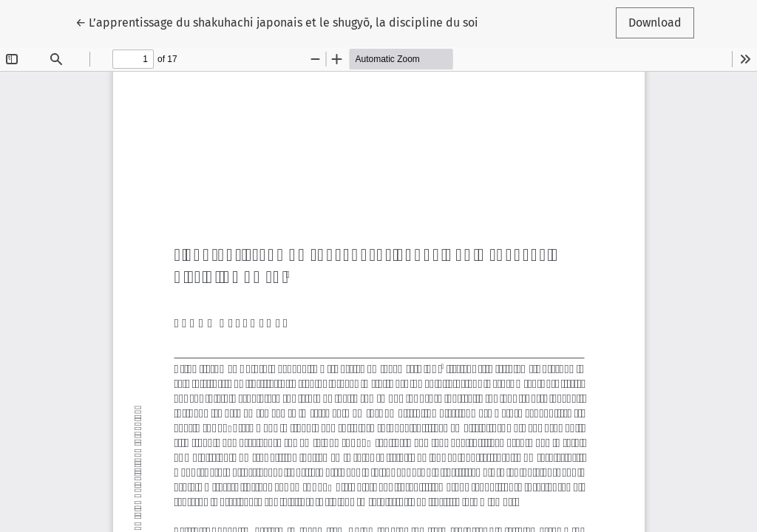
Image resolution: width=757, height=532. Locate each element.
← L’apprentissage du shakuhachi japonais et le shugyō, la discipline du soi (277, 21)
